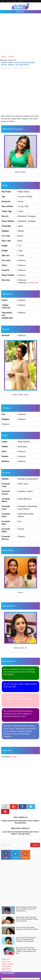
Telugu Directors (7, 971)
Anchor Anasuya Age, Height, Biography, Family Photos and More (27, 928)
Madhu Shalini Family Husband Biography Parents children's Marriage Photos (18, 64)
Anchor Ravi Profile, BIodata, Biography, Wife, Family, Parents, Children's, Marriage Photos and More (26, 950)
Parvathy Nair (33, 283)
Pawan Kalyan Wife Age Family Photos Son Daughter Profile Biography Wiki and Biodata (26, 939)
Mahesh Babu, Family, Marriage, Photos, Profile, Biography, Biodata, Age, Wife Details (27, 919)
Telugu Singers (6, 969)
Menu (20, 12)
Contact (9, 1)
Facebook (6, 855)
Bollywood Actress (7, 979)
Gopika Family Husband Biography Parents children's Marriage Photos (20, 822)
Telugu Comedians (7, 964)
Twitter (16, 855)
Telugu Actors (6, 959)
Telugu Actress (6, 962)
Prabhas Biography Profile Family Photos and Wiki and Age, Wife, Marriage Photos (27, 909)
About (3, 1)
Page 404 (21, 1)
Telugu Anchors (7, 966)
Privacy (14, 1)
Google (14, 757)
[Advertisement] (20, 34)
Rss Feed (25, 855)
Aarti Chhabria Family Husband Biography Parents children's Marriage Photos (20, 833)
